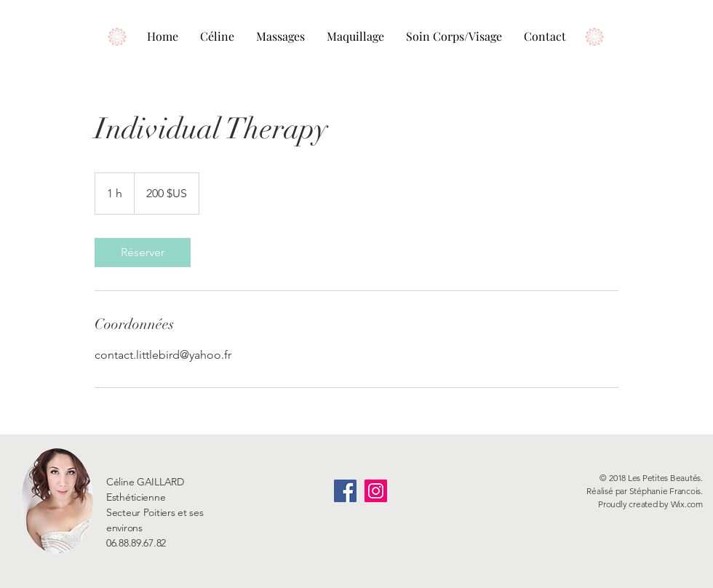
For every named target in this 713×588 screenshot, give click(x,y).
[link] (143, 253)
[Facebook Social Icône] (345, 491)
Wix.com (687, 504)
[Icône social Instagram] (376, 491)
